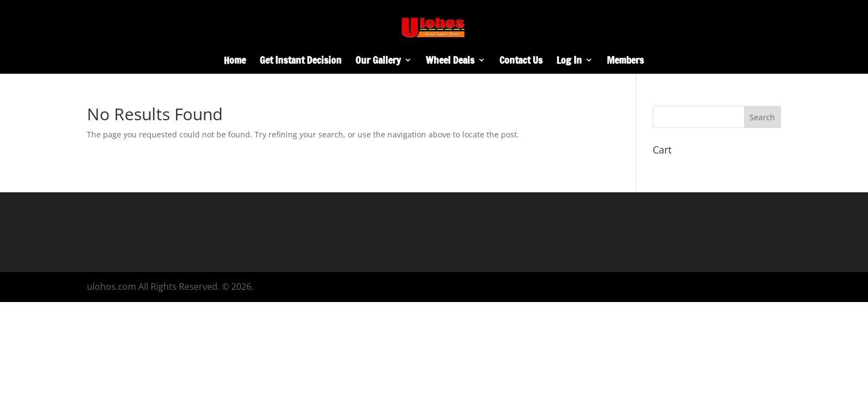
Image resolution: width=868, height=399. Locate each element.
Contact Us (521, 62)
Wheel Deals (450, 62)
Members (625, 62)
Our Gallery (378, 62)
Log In (569, 62)
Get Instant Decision (301, 62)
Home (235, 62)
